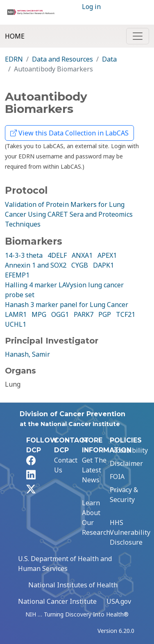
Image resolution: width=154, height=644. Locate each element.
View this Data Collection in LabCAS (69, 133)
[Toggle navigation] (138, 36)
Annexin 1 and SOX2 (36, 265)
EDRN (14, 59)
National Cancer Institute (57, 601)
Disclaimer (126, 463)
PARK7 (84, 314)
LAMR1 (16, 314)
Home (15, 36)
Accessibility (129, 450)
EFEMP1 (17, 275)
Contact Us (66, 465)
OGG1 (60, 314)
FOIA (117, 477)
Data (109, 59)
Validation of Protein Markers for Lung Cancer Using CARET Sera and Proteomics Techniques (69, 214)
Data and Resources (62, 59)
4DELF (57, 255)
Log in (91, 7)
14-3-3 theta (24, 255)
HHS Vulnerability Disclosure (130, 532)
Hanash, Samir (27, 354)
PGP (105, 314)
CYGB (80, 265)
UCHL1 (16, 324)
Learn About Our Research (96, 518)
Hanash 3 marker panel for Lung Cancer (67, 305)
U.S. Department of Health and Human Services (65, 564)
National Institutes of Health (73, 585)
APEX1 (107, 255)
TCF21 (126, 314)
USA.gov (119, 601)
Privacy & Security (124, 495)
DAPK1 (103, 265)
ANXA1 (82, 255)
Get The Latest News (94, 470)
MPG (39, 314)
